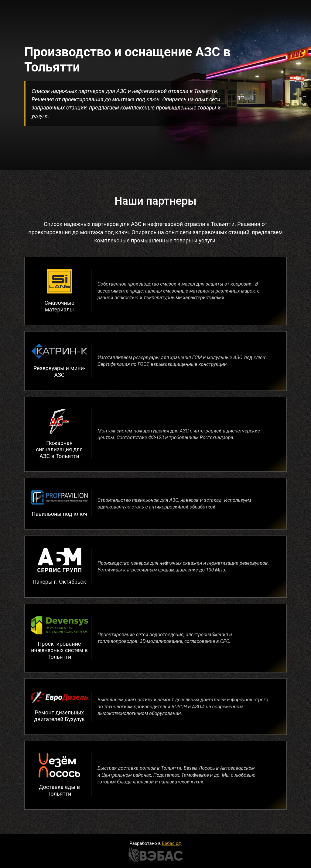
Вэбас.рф (172, 843)
